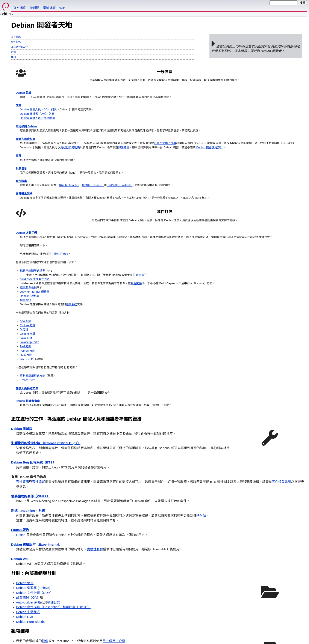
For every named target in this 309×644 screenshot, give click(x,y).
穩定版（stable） (77, 231)
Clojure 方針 (177, 226)
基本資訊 (16, 37)
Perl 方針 (175, 251)
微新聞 (34, 8)
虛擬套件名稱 (178, 183)
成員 (19, 120)
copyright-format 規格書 (185, 188)
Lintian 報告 (20, 448)
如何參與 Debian (28, 144)
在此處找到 (88, 624)
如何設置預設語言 (23, 615)
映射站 (201, 433)
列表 (60, 125)
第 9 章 (173, 164)
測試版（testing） (105, 231)
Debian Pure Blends (30, 539)
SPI (40, 633)
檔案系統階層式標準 (183, 154)
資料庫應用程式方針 (183, 284)
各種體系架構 (25, 246)
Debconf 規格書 (180, 193)
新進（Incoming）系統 (28, 429)
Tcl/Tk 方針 (176, 265)
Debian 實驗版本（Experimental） (37, 462)
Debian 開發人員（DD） (38, 125)
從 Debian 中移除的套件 (33, 583)
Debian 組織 (25, 101)
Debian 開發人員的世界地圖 (41, 135)
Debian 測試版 (22, 347)
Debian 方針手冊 (176, 101)
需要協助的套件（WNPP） (30, 414)
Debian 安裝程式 (28, 530)
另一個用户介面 (114, 559)
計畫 (14, 52)
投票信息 (22, 212)
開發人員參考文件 (176, 299)
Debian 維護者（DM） (37, 130)
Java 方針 (176, 241)
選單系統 (175, 197)
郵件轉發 (61, 183)
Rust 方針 (175, 260)
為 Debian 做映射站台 (38, 568)
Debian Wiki (20, 477)
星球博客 (49, 8)
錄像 (45, 559)
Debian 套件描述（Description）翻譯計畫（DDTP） (53, 525)
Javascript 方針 (179, 246)
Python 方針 (177, 255)
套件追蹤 (39, 400)
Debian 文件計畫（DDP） (35, 511)
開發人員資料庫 (27, 164)
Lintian (21, 453)
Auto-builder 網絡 (28, 520)
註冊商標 (70, 637)
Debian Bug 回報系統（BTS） (33, 380)
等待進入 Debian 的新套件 (35, 573)
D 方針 (173, 231)
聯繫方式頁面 (56, 624)
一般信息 (91, 72)
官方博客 (20, 8)
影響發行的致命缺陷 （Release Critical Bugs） (46, 361)
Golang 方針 (177, 236)
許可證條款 (64, 633)
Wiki (62, 8)
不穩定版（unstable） (136, 231)
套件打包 (16, 42)
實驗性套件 (95, 467)
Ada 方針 (175, 222)
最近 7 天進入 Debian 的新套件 (38, 578)
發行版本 (22, 226)
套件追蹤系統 (282, 400)
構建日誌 (54, 520)
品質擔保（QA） (28, 515)
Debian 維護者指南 (177, 313)
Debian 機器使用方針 (36, 188)
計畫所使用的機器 (56, 173)
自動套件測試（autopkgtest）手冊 (41, 564)
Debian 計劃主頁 (28, 597)
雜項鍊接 (20, 549)
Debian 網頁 (25, 501)
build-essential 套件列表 (186, 168)
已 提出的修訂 (214, 135)
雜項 (14, 57)
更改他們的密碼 (133, 178)
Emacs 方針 (177, 289)
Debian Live (25, 535)
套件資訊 (23, 400)
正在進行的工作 (19, 47)
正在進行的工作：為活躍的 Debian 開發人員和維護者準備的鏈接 (76, 337)
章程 (19, 197)
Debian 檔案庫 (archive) (33, 506)
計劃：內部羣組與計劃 (34, 491)
